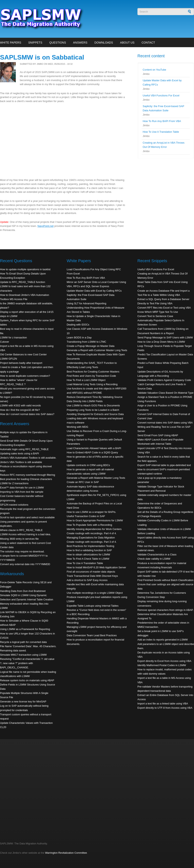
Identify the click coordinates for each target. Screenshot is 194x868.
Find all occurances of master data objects (91, 572)
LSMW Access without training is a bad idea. (25, 534)
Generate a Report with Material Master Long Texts (96, 478)
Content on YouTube (154, 70)
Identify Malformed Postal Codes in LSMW (162, 665)
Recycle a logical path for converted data (23, 642)
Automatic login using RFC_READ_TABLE (24, 449)
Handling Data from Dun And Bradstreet (23, 591)
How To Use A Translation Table (161, 132)
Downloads (104, 43)
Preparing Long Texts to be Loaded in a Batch (93, 410)
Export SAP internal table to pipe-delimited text (164, 465)
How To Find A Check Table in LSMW (88, 559)
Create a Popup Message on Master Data (91, 346)
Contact (148, 43)
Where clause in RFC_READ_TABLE (21, 530)
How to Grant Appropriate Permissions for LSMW (95, 520)
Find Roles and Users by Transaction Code (91, 376)
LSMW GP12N (8, 359)
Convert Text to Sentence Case (155, 316)
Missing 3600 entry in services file (19, 539)
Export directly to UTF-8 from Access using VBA (165, 708)
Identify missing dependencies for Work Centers (94, 529)
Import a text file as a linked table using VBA (163, 704)
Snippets (35, 43)
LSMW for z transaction (13, 337)
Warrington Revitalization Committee (66, 853)
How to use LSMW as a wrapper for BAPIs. (91, 512)
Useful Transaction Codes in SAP (86, 516)
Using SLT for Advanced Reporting (86, 303)
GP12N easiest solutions (14, 505)
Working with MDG (77, 427)
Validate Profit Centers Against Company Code (164, 380)
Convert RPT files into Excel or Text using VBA (164, 308)
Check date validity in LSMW (154, 559)
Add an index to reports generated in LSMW (163, 640)
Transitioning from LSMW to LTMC (86, 342)
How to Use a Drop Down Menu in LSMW (161, 342)
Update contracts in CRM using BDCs (88, 465)
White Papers (11, 43)
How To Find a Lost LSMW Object (86, 380)
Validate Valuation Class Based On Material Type (165, 393)
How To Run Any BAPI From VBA (162, 121)
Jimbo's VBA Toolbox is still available (21, 462)
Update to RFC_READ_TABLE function (23, 282)
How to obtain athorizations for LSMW (88, 554)
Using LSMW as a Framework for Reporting (25, 629)
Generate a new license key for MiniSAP (23, 702)
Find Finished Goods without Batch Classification (165, 580)
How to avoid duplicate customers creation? (25, 376)
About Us (127, 43)
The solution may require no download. (22, 551)
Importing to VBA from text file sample (22, 492)
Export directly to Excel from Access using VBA (164, 661)
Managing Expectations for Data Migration (91, 538)
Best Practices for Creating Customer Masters (93, 372)
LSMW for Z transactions (14, 483)
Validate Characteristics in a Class (157, 554)
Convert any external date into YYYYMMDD (25, 564)
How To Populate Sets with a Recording (89, 525)
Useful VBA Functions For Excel (161, 95)
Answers (80, 43)
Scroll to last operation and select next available (27, 517)
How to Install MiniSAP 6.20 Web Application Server (96, 567)
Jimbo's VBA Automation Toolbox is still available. (28, 458)
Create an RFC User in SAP (83, 482)
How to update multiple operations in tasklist (25, 269)
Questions (58, 43)
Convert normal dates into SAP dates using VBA (165, 423)
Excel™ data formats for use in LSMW (22, 488)
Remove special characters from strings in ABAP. (165, 610)
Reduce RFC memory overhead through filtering (27, 475)
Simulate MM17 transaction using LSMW (23, 655)
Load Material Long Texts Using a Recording (92, 384)
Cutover (5, 342)
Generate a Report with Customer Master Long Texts (97, 350)
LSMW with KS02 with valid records (20, 405)
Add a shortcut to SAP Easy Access (87, 580)
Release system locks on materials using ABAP (27, 680)
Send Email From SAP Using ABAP (158, 435)
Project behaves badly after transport (21, 363)
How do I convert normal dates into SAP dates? (27, 414)
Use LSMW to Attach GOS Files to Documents (93, 405)
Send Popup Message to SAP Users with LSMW (165, 337)
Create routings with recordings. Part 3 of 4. (92, 542)
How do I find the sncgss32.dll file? (20, 410)
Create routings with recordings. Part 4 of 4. (92, 533)
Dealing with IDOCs (78, 325)
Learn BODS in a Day (79, 337)
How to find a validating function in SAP (89, 550)
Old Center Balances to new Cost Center (23, 354)
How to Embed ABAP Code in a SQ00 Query (92, 452)
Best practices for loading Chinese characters (26, 479)
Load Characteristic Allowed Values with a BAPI (94, 448)
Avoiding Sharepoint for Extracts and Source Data (95, 414)
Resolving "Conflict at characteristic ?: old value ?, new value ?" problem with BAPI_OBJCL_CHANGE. (27, 663)
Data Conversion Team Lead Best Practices (92, 635)
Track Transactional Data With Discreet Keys (92, 576)
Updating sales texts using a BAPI (20, 453)
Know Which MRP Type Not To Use (158, 312)
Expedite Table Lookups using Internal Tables (93, 606)
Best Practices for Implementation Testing (90, 546)
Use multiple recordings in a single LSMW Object (95, 593)
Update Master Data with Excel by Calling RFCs (94, 291)
